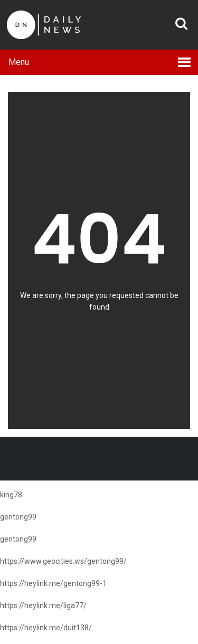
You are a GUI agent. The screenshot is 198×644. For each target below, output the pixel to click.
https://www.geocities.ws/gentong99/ (63, 561)
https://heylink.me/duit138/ (46, 628)
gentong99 (18, 517)
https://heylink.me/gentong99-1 (53, 583)
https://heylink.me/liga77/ (43, 605)
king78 (11, 495)
